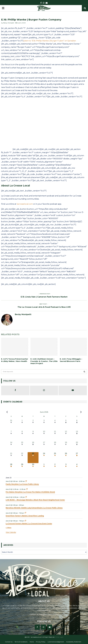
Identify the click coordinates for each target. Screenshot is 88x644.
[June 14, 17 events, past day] (11, 447)
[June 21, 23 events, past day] (11, 458)
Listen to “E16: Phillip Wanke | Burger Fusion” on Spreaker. (50, 41)
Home (32, 642)
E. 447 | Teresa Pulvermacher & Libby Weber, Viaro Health (15, 360)
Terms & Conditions (21, 642)
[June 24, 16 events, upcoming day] (44, 458)
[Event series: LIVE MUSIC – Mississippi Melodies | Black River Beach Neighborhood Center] (26, 497)
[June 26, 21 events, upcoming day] (66, 458)
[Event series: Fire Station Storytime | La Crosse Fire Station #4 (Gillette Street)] (27, 489)
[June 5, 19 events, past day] (66, 425)
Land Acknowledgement (56, 642)
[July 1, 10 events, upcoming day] (44, 469)
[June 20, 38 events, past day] (77, 447)
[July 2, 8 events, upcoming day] (55, 469)
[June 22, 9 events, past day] (22, 458)
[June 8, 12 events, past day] (22, 436)
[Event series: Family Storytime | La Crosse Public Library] (26, 481)
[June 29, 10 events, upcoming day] (22, 469)
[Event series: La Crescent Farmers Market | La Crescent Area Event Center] (25, 521)
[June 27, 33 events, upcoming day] (77, 458)
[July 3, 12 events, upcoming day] (66, 469)
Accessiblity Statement (74, 642)
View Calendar (11, 532)
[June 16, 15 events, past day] (33, 447)
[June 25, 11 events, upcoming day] (55, 458)
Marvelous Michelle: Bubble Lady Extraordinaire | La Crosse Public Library (34, 508)
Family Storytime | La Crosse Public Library (22, 484)
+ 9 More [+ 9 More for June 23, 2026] (9, 528)
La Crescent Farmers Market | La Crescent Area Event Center (29, 524)
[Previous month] (7, 412)
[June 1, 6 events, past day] (22, 425)
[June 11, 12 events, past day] (55, 436)
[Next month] (81, 412)
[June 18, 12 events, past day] (55, 447)
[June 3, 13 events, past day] (44, 425)
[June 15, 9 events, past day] (22, 447)
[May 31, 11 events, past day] (11, 425)
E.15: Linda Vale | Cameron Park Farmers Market (44, 297)
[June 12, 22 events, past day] (66, 436)
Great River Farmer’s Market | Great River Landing (25, 516)
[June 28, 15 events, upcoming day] (11, 469)
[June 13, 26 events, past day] (77, 436)
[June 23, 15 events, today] (33, 458)
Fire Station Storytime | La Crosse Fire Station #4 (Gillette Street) (30, 492)
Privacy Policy (41, 642)
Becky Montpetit (9, 23)
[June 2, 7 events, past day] (33, 425)
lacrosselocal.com (25, 204)
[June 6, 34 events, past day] (77, 425)
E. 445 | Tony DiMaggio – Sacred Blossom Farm (71, 360)
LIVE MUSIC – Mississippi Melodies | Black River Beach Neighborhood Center (35, 500)
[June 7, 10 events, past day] (11, 436)
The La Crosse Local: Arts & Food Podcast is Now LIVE (44, 307)
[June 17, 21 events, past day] (44, 447)
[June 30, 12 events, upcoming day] (33, 469)
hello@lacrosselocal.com (49, 615)
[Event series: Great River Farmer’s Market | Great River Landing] (25, 513)
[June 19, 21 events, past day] (66, 447)
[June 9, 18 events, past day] (33, 436)
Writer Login (59, 637)
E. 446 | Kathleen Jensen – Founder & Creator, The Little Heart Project (44, 361)
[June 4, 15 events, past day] (55, 425)
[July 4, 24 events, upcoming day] (77, 469)
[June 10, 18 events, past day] (44, 436)
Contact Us (9, 642)
